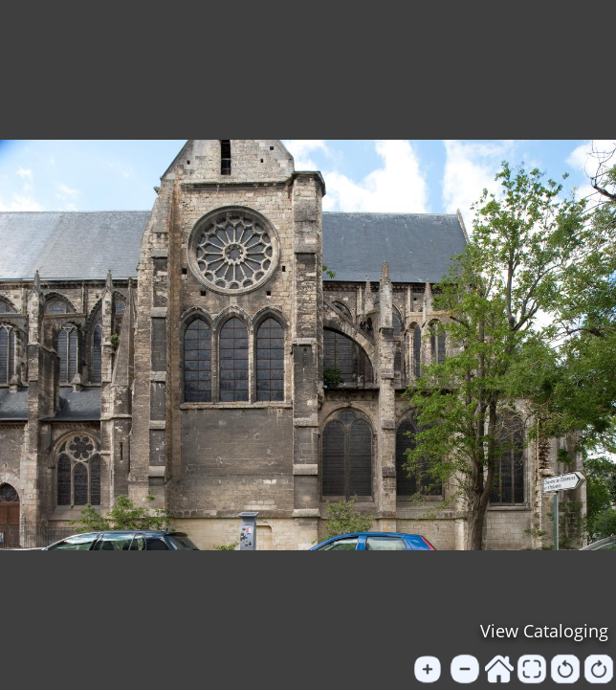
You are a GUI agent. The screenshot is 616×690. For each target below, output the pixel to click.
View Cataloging (544, 631)
